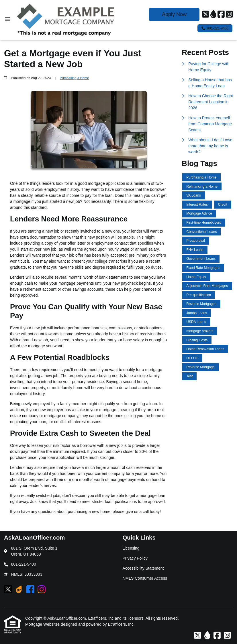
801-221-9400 (215, 28)
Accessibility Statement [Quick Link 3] (143, 568)
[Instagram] (229, 15)
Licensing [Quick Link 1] (131, 548)
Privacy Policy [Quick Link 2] (135, 558)
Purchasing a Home (74, 78)
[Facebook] (221, 15)
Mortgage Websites (43, 624)
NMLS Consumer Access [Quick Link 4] (145, 578)
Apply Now (174, 14)
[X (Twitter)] (206, 15)
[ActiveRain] (213, 15)
